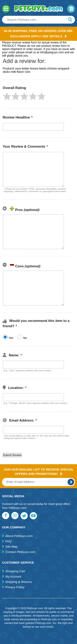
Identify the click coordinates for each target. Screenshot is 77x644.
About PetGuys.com (19, 536)
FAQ (8, 541)
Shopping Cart (15, 571)
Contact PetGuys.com (20, 552)
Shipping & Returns (19, 582)
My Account (13, 576)
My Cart (71, 9)
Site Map (11, 547)
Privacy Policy (15, 587)
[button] (7, 96)
